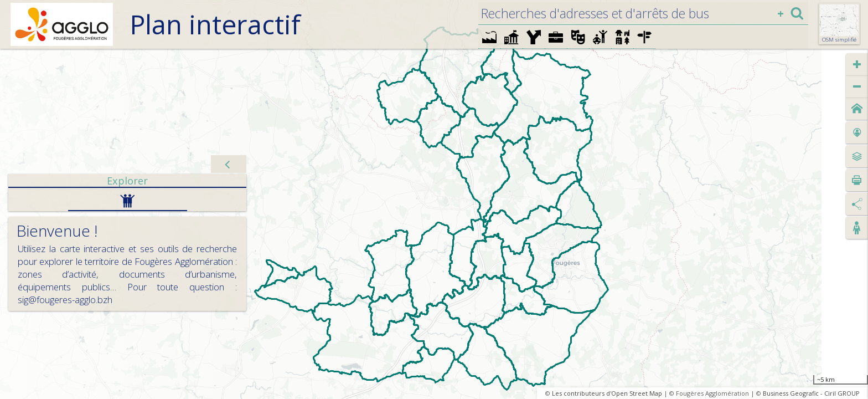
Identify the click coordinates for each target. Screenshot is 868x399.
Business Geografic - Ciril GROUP (811, 393)
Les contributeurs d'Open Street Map (607, 393)
